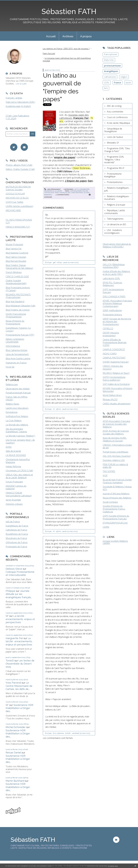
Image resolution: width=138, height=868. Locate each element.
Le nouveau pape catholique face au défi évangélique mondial (67, 59)
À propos (86, 36)
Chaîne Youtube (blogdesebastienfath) (16, 282)
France (118, 83)
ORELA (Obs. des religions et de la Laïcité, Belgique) (19, 476)
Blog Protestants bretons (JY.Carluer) (18, 289)
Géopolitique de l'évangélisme (113, 130)
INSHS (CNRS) (110, 354)
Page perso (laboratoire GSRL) (20, 102)
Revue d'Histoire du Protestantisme (15, 322)
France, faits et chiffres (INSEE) (17, 398)
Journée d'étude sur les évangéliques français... (19, 594)
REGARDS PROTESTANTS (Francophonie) (18, 296)
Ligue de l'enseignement (17, 354)
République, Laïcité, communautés (115, 212)
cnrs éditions (77, 193)
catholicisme (76, 191)
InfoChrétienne (13, 346)
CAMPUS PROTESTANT (114, 358)
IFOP (105, 475)
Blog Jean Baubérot (15, 301)
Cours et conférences (117, 117)
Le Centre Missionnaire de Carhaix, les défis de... (19, 686)
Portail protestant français (18, 393)
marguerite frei (14, 638)
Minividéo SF (113, 143)
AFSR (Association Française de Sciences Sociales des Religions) (116, 424)
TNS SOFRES (109, 471)
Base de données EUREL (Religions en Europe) (115, 439)
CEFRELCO (108, 328)
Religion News (12, 404)
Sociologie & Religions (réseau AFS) (117, 488)
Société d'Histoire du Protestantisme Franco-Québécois (114, 509)
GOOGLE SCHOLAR (15, 194)
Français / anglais (14, 98)
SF (7, 616)
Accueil (51, 36)
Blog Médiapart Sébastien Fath (20, 306)
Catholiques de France (16, 530)
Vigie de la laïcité (13, 451)
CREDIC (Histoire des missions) (113, 367)
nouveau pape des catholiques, (74, 116)
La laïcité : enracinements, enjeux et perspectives (20, 619)
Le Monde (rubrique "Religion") (20, 436)
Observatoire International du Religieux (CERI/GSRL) (117, 245)
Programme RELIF (116, 168)
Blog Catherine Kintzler (17, 350)
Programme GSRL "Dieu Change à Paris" (117, 150)
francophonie (111, 54)
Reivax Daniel (13, 753)
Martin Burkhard (15, 781)
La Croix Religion (14, 420)
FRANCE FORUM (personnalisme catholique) (19, 494)
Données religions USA (114, 460)
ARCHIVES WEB (13, 210)
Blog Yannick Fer (14, 249)
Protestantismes (115, 182)
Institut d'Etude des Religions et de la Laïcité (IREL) (116, 273)
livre (106, 88)
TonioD (10, 661)
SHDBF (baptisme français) (116, 362)
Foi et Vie (10, 367)
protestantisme (112, 66)
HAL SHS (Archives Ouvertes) (117, 456)
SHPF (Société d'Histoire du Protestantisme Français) (116, 517)
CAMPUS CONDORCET (114, 349)
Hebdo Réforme (13, 466)
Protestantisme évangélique (113, 175)
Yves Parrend (13, 683)
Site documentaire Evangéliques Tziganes (16, 430)
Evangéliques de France (17, 526)
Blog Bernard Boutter (16, 261)
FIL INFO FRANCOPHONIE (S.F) (19, 221)
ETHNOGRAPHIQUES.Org (115, 523)
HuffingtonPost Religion (17, 416)
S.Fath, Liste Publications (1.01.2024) (17, 117)
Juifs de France (13, 522)
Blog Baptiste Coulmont (17, 253)
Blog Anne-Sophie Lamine (18, 358)
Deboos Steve (14, 569)
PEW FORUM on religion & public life (115, 466)
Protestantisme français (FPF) (20, 335)
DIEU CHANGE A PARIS (114, 296)
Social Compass (110, 502)
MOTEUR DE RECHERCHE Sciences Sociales (18, 188)
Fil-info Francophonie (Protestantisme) (16, 315)
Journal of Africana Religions (116, 494)
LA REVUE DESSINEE (16, 455)
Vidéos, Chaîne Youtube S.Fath (20, 169)
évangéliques (111, 71)
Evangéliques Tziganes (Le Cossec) (18, 329)
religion (124, 77)
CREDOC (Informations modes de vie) (117, 446)
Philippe (10, 591)
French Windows (14, 272)
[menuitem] (51, 36)
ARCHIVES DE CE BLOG (17, 198)
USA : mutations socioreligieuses (113, 232)
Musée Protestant (14, 244)
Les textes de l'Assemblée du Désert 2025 (20, 664)
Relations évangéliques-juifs (117, 189)
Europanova (12, 412)
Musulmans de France (16, 538)
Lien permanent (52, 189)
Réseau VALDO (110, 399)
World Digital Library (112, 395)
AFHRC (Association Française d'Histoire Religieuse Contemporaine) (117, 303)
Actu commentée (82, 189)
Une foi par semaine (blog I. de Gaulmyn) (20, 441)
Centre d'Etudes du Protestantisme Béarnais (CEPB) (115, 342)
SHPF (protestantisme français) (113, 291)
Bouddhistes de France (17, 534)
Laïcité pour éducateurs (17, 408)
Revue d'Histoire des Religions (117, 498)
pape (57, 193)
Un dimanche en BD (116, 224)
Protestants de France (16, 547)
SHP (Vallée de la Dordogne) (116, 384)
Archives (68, 36)
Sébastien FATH (69, 11)
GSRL (107, 83)
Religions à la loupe (53, 191)
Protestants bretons (112, 315)
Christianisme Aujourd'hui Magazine (18, 461)
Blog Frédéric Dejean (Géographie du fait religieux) (19, 267)
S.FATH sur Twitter (15, 202)
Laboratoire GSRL (111, 278)
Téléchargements (115, 219)
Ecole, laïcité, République (118, 123)
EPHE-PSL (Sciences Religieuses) (112, 284)
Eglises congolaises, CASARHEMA (15, 340)
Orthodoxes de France (17, 542)
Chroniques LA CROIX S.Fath (19, 470)
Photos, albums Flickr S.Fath (19, 165)
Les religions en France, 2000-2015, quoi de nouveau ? (66, 49)
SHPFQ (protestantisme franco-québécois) (114, 379)
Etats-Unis (109, 60)
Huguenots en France (16, 363)
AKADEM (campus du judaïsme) (16, 487)
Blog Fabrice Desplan (16, 257)
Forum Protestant (14, 482)
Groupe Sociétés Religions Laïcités (115, 542)
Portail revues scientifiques (115, 452)
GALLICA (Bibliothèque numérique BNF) (114, 266)
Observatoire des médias (18, 389)
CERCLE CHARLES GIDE (17, 276)
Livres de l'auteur (115, 137)
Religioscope (12, 384)
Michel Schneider (16, 727)
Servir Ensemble (13, 500)
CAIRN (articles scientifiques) (19, 206)
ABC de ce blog (114, 106)
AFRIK (9, 447)
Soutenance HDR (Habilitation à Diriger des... (19, 708)
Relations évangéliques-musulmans (117, 198)
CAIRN (106, 527)
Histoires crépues (14, 504)
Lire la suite (21, 84)
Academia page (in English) (18, 106)
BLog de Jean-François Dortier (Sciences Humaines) (117, 481)
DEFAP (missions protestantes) (111, 334)
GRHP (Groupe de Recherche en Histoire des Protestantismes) (117, 322)
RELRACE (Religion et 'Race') (116, 373)
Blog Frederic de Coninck (18, 310)
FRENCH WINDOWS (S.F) (18, 227)
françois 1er (65, 193)
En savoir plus (113, 866)
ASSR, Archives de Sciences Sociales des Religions (116, 432)
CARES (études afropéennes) (117, 404)
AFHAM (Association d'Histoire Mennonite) (118, 390)
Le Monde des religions (17, 425)
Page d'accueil (49, 53)
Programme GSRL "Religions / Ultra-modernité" (114, 160)
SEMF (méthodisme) (112, 310)
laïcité (128, 83)
